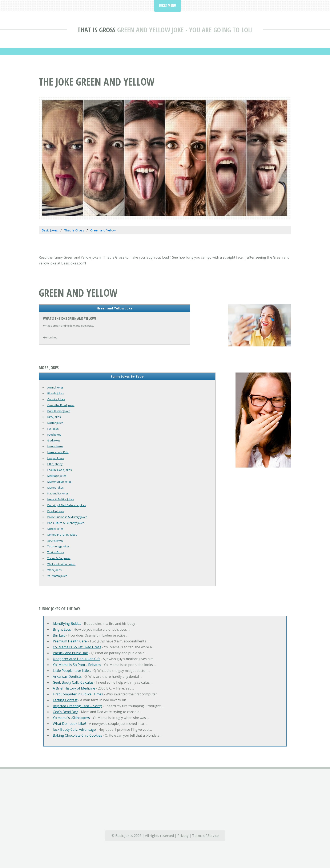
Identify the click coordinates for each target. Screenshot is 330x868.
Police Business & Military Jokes (67, 517)
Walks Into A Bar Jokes (61, 564)
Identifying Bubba (67, 624)
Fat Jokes (53, 429)
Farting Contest (65, 700)
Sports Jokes (55, 540)
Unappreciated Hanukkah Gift (76, 659)
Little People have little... (72, 671)
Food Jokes (54, 435)
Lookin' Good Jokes (60, 470)
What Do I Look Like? (70, 724)
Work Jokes (55, 570)
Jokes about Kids (58, 452)
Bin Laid (59, 635)
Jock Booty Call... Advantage (74, 729)
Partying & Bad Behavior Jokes (67, 505)
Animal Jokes (55, 387)
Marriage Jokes (57, 476)
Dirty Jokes (54, 417)
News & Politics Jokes (61, 499)
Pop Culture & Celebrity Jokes (66, 523)
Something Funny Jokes (62, 535)
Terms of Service (205, 836)
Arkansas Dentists (67, 676)
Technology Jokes (59, 546)
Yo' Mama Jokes (57, 576)
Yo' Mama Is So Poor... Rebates (77, 665)
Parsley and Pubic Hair (71, 653)
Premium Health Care (70, 641)
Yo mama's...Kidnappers (71, 718)
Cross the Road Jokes (61, 405)
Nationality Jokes (58, 493)
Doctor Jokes (55, 423)
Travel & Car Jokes (59, 558)
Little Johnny (55, 464)
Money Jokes (56, 488)
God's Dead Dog (66, 712)
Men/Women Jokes (59, 482)
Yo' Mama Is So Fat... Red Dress (77, 647)
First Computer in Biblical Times (78, 694)
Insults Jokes (55, 446)
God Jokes (54, 440)
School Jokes (55, 529)
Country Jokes (56, 399)
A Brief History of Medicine (74, 688)
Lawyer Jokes (56, 458)
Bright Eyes (62, 629)
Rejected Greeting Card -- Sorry (77, 706)
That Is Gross (96, 30)
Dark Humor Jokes (59, 411)
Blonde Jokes (56, 393)
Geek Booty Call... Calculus (73, 682)
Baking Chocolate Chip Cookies (77, 735)
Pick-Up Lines (56, 511)
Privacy (183, 836)
